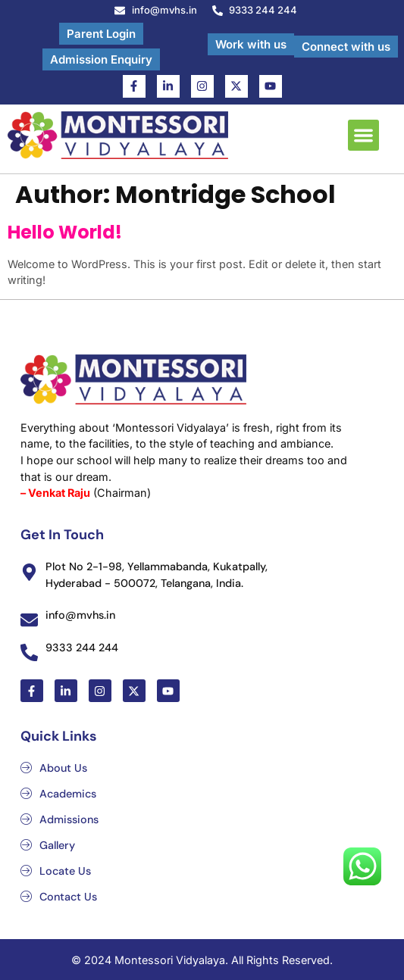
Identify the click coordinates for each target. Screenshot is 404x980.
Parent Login (101, 34)
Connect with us (346, 47)
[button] (363, 135)
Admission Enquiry (101, 59)
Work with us (251, 44)
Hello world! (65, 232)
